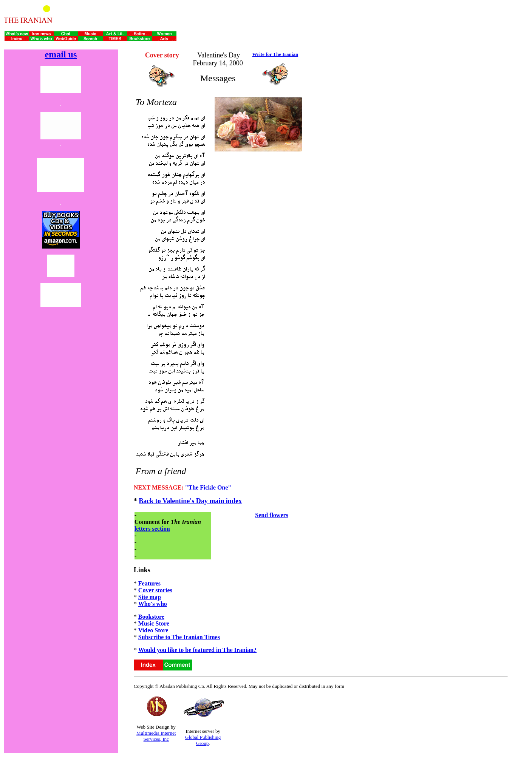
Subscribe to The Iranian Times (179, 637)
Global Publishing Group (203, 740)
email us (61, 54)
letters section (152, 529)
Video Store (153, 630)
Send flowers (272, 515)
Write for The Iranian (275, 54)
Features (149, 583)
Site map (150, 597)
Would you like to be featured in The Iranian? (197, 650)
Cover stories (155, 590)
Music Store (154, 623)
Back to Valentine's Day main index (190, 501)
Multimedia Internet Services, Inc (156, 736)
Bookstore (151, 617)
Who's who (153, 604)
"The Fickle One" (208, 487)
